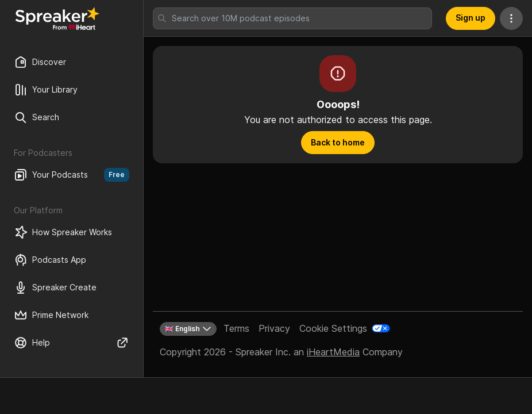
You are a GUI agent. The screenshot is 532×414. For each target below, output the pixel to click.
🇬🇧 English (188, 329)
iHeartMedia (333, 352)
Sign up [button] (471, 18)
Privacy (274, 328)
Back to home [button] (338, 142)
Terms (236, 328)
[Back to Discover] (57, 18)
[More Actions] (511, 18)
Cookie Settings (333, 328)
